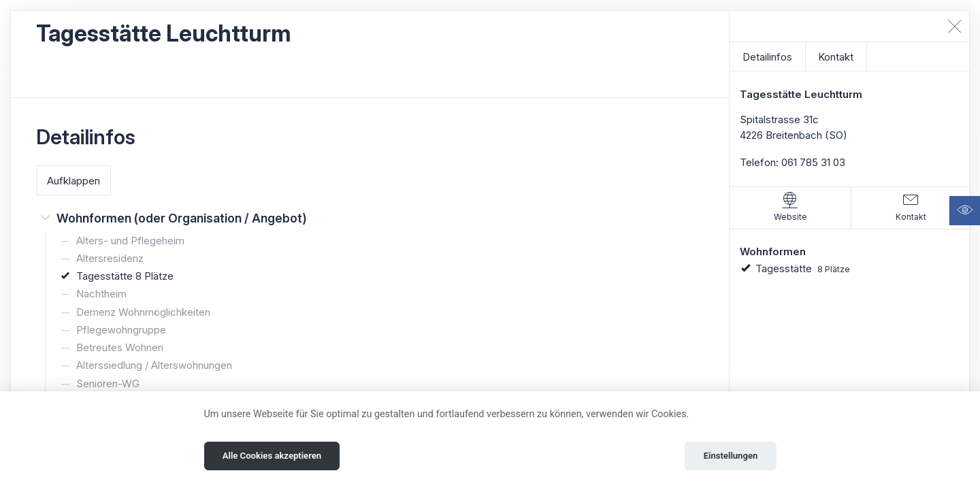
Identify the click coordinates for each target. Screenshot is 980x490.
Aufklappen (73, 181)
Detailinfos (767, 57)
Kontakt (836, 57)
